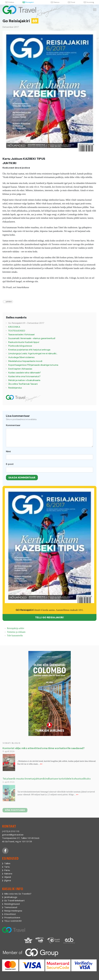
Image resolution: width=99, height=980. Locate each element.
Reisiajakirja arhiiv (16, 628)
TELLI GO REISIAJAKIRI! (49, 617)
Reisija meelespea (13, 911)
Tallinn (7, 863)
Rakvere (8, 874)
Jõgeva (8, 880)
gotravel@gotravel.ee (13, 835)
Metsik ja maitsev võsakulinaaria (24, 380)
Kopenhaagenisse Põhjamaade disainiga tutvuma (33, 365)
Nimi (8, 451)
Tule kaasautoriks (15, 635)
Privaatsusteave (12, 917)
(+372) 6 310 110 (11, 831)
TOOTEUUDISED (17, 331)
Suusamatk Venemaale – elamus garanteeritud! (32, 338)
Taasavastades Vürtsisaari (21, 334)
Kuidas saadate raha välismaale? (25, 373)
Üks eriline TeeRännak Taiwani (23, 384)
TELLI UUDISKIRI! (13, 921)
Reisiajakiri (30, 2)
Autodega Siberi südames (21, 357)
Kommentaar (13, 425)
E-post (10, 464)
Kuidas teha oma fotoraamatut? (24, 376)
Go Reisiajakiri (20, 21)
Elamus (57, 2)
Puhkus (11, 2)
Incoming (90, 2)
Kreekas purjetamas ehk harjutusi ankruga (29, 350)
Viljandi (8, 877)
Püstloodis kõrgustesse (20, 346)
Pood (73, 2)
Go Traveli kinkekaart (14, 900)
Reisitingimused (12, 904)
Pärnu (7, 870)
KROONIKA (14, 327)
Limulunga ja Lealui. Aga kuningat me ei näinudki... (33, 353)
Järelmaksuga (11, 897)
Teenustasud (11, 907)
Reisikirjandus (15, 388)
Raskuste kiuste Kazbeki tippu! (24, 342)
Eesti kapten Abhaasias (20, 369)
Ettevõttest (10, 914)
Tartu (7, 867)
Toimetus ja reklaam (16, 632)
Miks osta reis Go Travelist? (18, 894)
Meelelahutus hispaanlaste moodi (25, 361)
